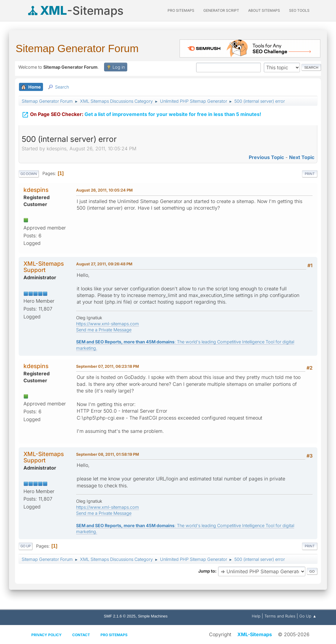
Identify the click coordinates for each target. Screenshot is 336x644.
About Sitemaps (264, 10)
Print (310, 174)
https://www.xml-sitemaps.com (108, 324)
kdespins (36, 190)
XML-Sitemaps (255, 634)
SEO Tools (299, 10)
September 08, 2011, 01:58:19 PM (108, 454)
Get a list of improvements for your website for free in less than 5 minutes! (141, 112)
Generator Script (221, 10)
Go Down (29, 174)
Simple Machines (153, 616)
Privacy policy (46, 635)
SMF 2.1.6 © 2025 (120, 616)
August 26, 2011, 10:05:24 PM (104, 190)
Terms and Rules (280, 616)
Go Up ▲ (308, 616)
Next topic (302, 157)
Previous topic (266, 157)
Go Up (26, 546)
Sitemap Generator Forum (77, 48)
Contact (81, 635)
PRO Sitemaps (181, 10)
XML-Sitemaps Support (44, 267)
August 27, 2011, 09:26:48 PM (104, 264)
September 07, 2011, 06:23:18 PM (108, 366)
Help (256, 616)
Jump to (207, 571)
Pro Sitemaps (114, 635)
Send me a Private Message (104, 330)
